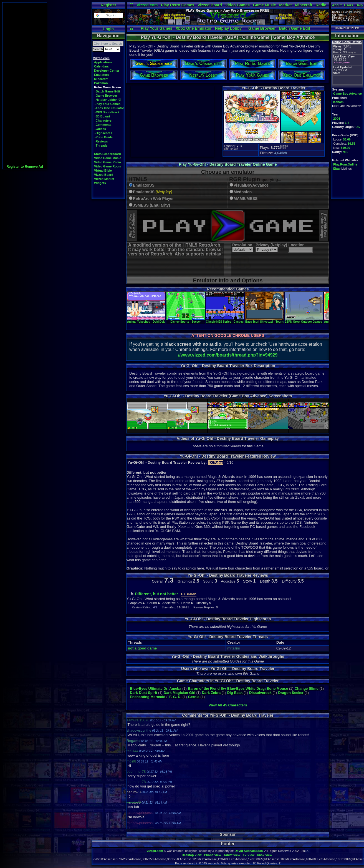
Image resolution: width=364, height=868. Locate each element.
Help (359, 5)
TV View (249, 855)
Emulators (102, 75)
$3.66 (347, 139)
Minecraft (304, 5)
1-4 (347, 123)
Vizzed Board (210, 5)
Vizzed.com (147, 5)
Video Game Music (108, 158)
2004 (337, 119)
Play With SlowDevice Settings (132, 226)
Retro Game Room (108, 87)
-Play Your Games (108, 104)
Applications (103, 62)
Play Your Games (156, 28)
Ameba (175, 688)
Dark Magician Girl (180, 693)
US (357, 127)
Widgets (100, 183)
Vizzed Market (104, 179)
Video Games (237, 5)
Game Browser (262, 28)
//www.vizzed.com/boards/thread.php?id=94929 (228, 355)
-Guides (100, 129)
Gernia (194, 697)
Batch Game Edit (295, 28)
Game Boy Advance (347, 94)
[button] (108, 15)
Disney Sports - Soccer (186, 320)
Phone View (213, 855)
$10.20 (345, 148)
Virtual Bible (103, 170)
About (337, 5)
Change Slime (307, 688)
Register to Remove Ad (25, 167)
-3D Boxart (102, 116)
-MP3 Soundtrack (107, 112)
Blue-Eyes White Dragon (248, 688)
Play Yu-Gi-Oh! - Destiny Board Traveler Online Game (228, 164)
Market (285, 5)
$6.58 (352, 144)
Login (108, 29)
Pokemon (101, 83)
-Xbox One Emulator (109, 108)
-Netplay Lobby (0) (108, 100)
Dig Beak (235, 693)
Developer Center (107, 71)
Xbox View (265, 855)
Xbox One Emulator (194, 28)
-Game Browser (106, 96)
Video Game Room (108, 166)
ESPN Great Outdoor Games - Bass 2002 (311, 320)
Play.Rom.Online (345, 164)
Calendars (101, 66)
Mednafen (243, 192)
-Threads (101, 145)
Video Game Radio (108, 162)
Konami (339, 102)
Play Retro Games (178, 5)
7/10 (345, 152)
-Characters (103, 121)
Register (108, 5)
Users (349, 5)
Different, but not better (156, 594)
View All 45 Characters (228, 705)
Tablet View (232, 855)
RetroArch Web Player (153, 199)
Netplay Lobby (228, 28)
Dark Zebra (211, 693)
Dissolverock (260, 693)
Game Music (264, 5)
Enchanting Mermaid (148, 697)
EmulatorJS (144, 185)
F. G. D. (175, 697)
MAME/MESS (246, 199)
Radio (321, 5)
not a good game (142, 648)
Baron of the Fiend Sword (210, 688)
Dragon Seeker (291, 693)
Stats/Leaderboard (108, 154)
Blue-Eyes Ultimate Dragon (153, 688)
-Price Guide (104, 137)
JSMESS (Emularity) (151, 205)
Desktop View (192, 855)
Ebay (337, 169)
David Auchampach (249, 851)
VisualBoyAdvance (251, 185)
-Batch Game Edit (107, 91)
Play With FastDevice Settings (324, 226)
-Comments (103, 125)
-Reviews (101, 141)
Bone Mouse (277, 688)
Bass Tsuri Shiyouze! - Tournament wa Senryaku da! (280, 320)
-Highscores (103, 133)
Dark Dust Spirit (143, 693)
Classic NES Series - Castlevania (228, 320)
